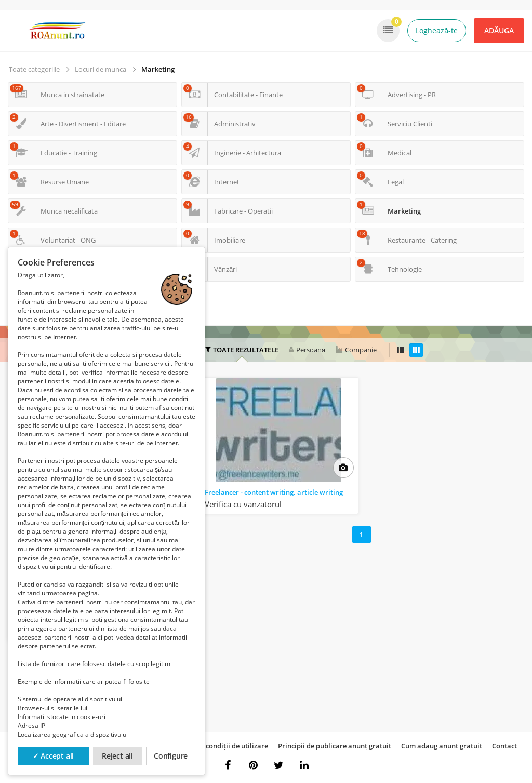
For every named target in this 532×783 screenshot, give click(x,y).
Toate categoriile (34, 69)
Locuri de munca (101, 69)
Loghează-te (437, 30)
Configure (171, 756)
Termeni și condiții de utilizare (220, 746)
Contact (504, 746)
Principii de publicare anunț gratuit (335, 746)
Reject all (117, 756)
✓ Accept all (54, 756)
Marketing (158, 69)
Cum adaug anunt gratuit (442, 746)
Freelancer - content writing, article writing (274, 492)
